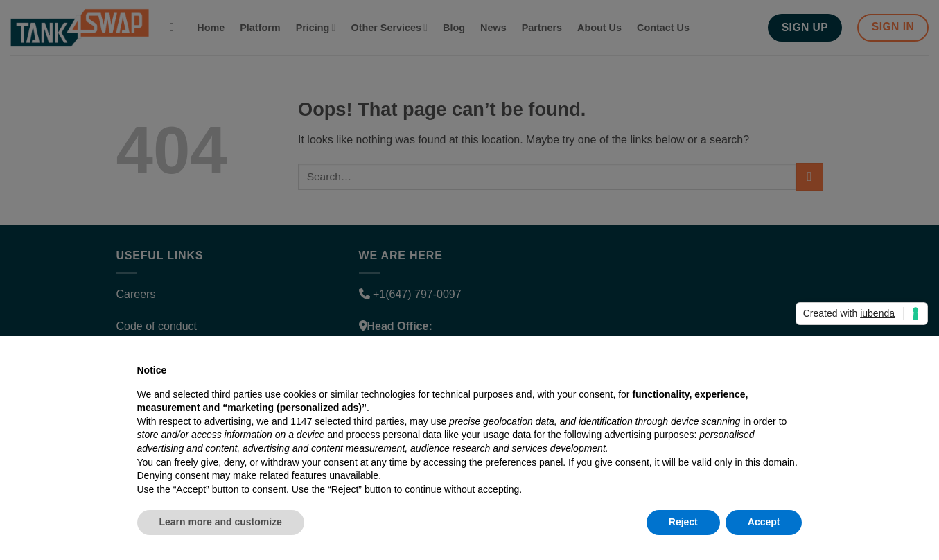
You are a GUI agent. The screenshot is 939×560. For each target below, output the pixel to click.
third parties (379, 421)
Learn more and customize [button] (221, 522)
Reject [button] (683, 522)
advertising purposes (649, 435)
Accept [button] (764, 522)
